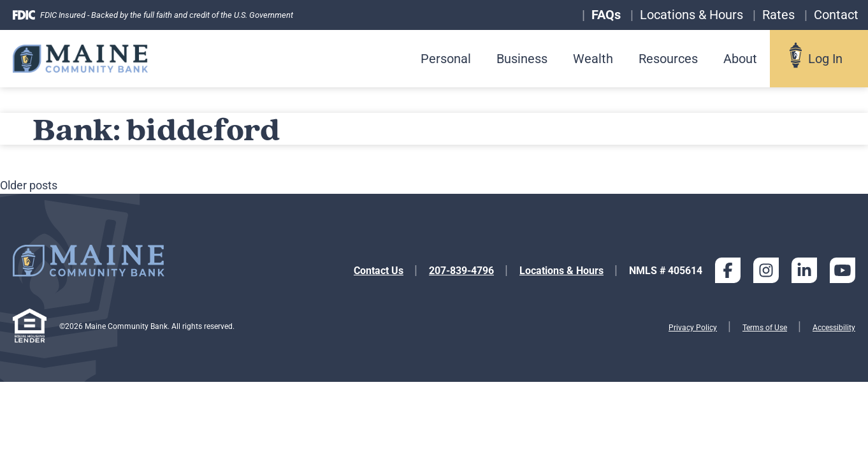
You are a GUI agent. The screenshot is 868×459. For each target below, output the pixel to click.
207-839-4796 (461, 271)
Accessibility (834, 328)
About (740, 59)
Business (522, 59)
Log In (825, 59)
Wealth (593, 59)
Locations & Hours (561, 271)
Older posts (29, 185)
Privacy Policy (693, 328)
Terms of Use (765, 328)
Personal (446, 59)
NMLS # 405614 (666, 271)
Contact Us (379, 271)
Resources (668, 59)
